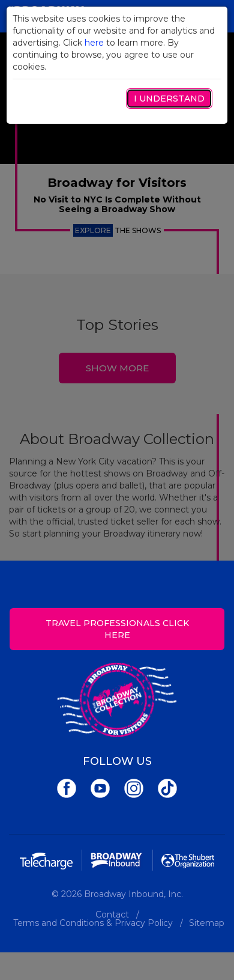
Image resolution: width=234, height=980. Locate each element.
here (94, 43)
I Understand (169, 99)
